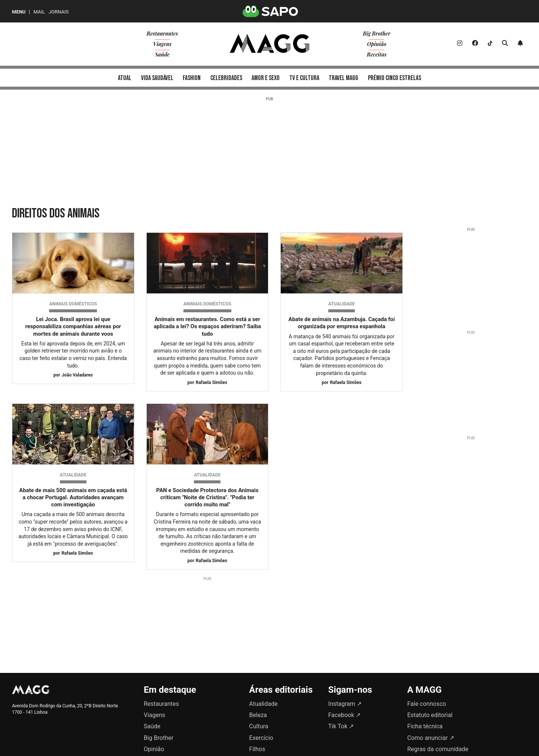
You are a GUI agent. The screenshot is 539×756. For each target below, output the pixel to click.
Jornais (59, 12)
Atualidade (342, 304)
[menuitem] (125, 78)
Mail (39, 12)
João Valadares (77, 375)
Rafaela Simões (211, 382)
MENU (19, 12)
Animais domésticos (73, 304)
